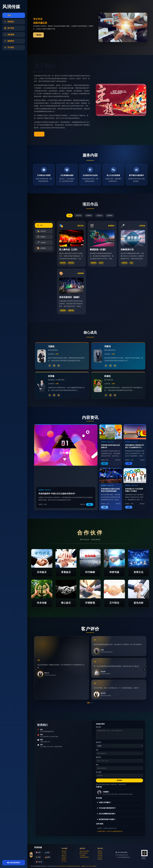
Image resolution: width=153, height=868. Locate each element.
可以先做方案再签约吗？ (107, 808)
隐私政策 (84, 866)
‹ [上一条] (36, 669)
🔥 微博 (47, 857)
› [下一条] (144, 669)
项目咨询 (100, 853)
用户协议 (89, 866)
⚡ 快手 (38, 857)
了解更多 (38, 35)
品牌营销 (110, 215)
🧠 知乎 (38, 852)
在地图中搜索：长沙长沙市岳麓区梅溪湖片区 (110, 831)
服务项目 (64, 851)
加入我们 (100, 857)
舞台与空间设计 (84, 853)
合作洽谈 (100, 855)
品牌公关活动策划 (84, 851)
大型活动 (99, 215)
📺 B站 (47, 852)
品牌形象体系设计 (84, 857)
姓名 (97, 750)
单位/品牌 (99, 772)
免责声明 (94, 866)
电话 (97, 765)
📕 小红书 (39, 862)
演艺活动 (79, 215)
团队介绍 (64, 855)
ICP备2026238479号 (62, 866)
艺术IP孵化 (83, 855)
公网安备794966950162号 (74, 866)
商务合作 (100, 859)
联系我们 (64, 857)
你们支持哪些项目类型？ (107, 814)
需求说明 (98, 727)
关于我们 (64, 853)
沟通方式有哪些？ (105, 802)
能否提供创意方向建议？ (107, 819)
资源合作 (100, 851)
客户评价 (64, 861)
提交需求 (119, 780)
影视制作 (89, 215)
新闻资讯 (64, 859)
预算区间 (98, 757)
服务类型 (98, 742)
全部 (69, 215)
